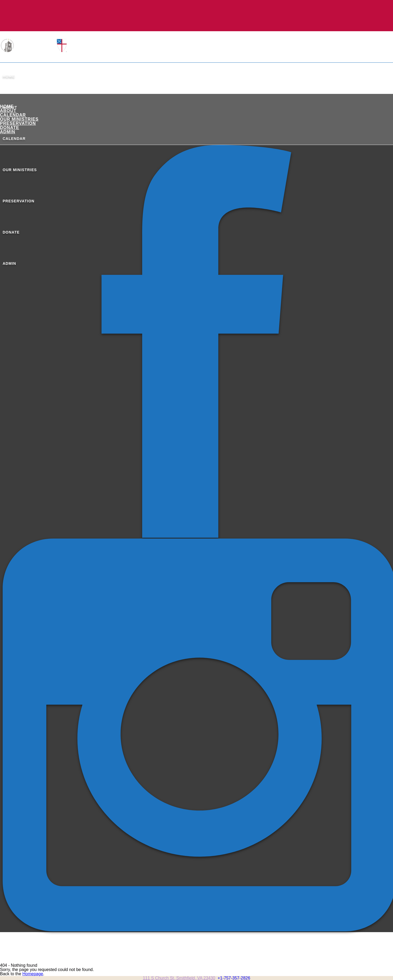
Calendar (13, 115)
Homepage (33, 974)
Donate (10, 128)
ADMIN (8, 132)
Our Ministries (19, 119)
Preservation (18, 123)
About (8, 111)
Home (9, 76)
